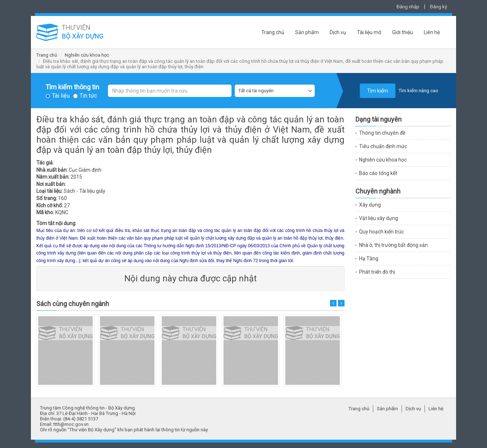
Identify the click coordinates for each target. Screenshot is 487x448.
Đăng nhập (408, 7)
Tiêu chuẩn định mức (383, 146)
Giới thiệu (403, 32)
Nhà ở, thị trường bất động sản (393, 245)
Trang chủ (273, 32)
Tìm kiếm (378, 91)
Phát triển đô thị (377, 272)
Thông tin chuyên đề (382, 133)
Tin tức (88, 96)
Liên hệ (432, 32)
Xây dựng (370, 205)
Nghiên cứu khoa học (87, 55)
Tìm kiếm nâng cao (418, 91)
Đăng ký (438, 7)
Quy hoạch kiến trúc (381, 232)
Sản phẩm (307, 32)
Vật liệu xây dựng (379, 218)
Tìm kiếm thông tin (72, 87)
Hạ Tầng (369, 258)
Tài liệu (61, 96)
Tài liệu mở (369, 32)
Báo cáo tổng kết (378, 173)
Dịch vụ (338, 32)
